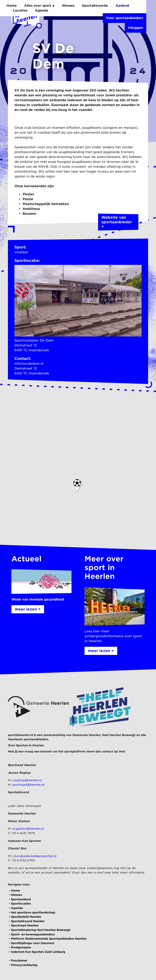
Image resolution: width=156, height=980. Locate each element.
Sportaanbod (21, 899)
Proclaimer (19, 960)
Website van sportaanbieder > (118, 222)
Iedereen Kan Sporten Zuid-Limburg (38, 952)
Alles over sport (39, 6)
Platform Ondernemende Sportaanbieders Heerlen (49, 939)
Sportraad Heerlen (25, 925)
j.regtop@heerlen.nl (27, 780)
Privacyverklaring (24, 965)
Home (12, 6)
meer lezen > (28, 609)
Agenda (42, 10)
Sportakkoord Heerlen (28, 921)
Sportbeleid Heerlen (26, 917)
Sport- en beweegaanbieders (33, 934)
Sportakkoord (95, 6)
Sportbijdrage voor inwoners (33, 943)
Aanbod (122, 6)
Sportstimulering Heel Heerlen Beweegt (41, 930)
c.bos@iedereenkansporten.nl (34, 856)
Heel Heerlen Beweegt (119, 735)
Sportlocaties (21, 903)
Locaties (20, 10)
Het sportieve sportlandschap (33, 912)
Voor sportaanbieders (125, 18)
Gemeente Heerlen (86, 735)
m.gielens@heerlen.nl (28, 829)
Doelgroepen (21, 947)
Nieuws (68, 6)
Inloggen (135, 28)
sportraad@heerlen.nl (28, 785)
